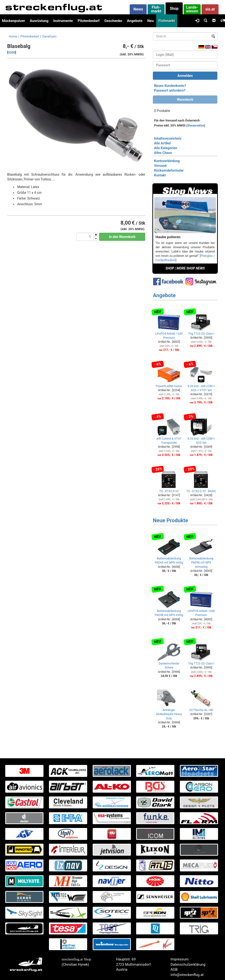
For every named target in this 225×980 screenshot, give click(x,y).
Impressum (179, 959)
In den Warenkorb (122, 237)
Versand (160, 166)
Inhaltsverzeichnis (168, 138)
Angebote (135, 21)
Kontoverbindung (167, 161)
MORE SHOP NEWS (191, 268)
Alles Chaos (163, 153)
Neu (150, 21)
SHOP (170, 268)
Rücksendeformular (169, 170)
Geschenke (113, 21)
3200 (12, 52)
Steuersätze (196, 125)
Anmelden (185, 76)
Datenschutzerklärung (188, 964)
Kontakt (160, 175)
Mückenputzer (13, 21)
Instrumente (63, 21)
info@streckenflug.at (187, 975)
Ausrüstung (39, 21)
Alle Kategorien (166, 148)
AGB (174, 969)
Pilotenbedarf (89, 21)
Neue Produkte (170, 520)
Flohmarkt (167, 21)
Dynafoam (49, 36)
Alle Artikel (162, 143)
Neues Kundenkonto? (170, 86)
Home (13, 36)
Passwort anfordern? (170, 90)
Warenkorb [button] (185, 100)
